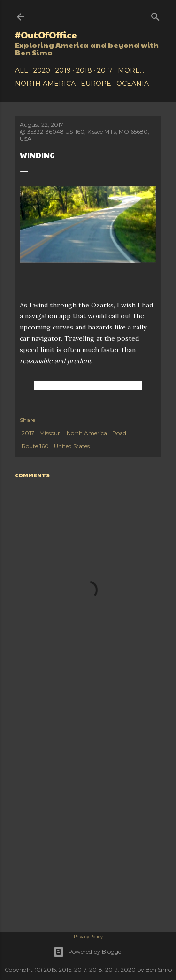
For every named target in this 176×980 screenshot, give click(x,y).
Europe (96, 84)
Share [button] (27, 420)
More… (131, 70)
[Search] (155, 15)
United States (72, 446)
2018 (84, 70)
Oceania (133, 84)
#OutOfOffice (46, 35)
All (22, 70)
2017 (105, 70)
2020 (42, 70)
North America (45, 84)
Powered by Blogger (88, 952)
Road (119, 433)
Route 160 (35, 446)
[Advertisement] (88, 765)
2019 (63, 70)
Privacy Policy (88, 937)
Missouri (50, 433)
